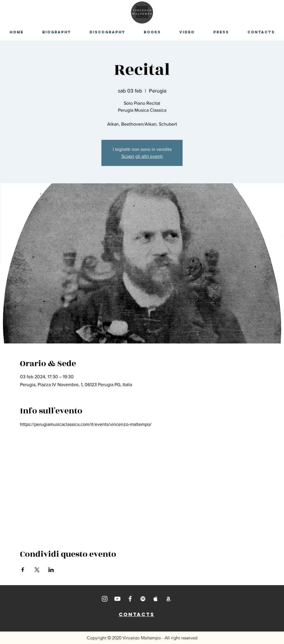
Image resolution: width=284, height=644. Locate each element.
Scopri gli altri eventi (142, 156)
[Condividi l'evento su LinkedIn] (51, 570)
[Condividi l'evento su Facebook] (23, 570)
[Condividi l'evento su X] (37, 570)
